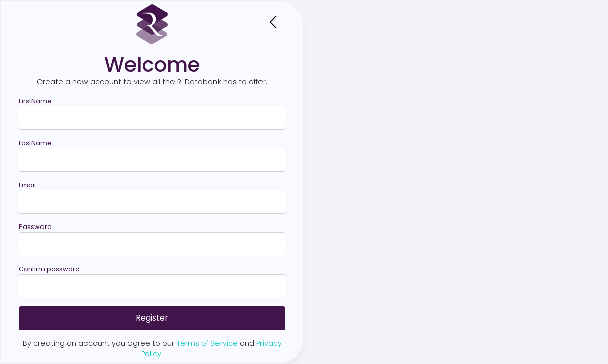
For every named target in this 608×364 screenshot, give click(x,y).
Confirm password (49, 269)
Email (27, 185)
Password (35, 227)
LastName (35, 143)
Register (152, 318)
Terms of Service (207, 343)
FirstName (35, 101)
